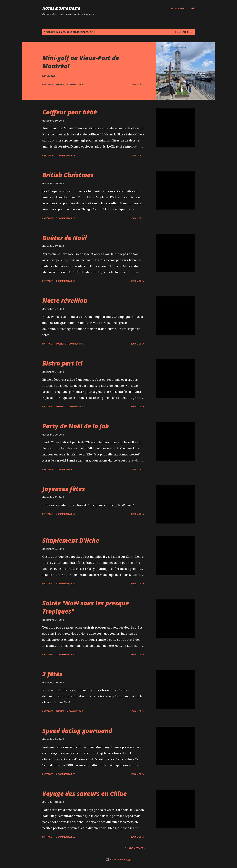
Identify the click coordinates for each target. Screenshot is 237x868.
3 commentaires (66, 837)
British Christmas (68, 175)
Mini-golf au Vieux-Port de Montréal (81, 62)
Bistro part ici (62, 363)
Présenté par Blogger (119, 859)
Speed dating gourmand (77, 731)
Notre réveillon (65, 300)
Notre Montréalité (61, 8)
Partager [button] (48, 84)
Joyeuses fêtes (64, 489)
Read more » (137, 84)
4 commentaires (66, 584)
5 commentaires (66, 218)
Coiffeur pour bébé (70, 112)
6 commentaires (66, 281)
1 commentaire (65, 469)
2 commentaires (66, 155)
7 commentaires (66, 514)
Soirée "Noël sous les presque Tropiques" (86, 607)
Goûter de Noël (65, 238)
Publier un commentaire (70, 84)
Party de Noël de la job (76, 426)
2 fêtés (52, 674)
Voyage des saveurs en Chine (84, 794)
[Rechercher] (178, 8)
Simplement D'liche (71, 540)
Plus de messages (135, 848)
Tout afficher (184, 32)
